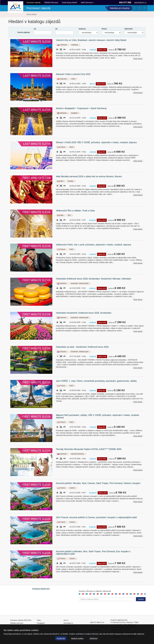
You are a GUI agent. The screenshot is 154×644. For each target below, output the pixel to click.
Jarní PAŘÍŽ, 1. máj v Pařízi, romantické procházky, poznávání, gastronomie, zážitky (96, 381)
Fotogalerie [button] (145, 8)
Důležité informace (51, 3)
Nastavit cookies (77, 638)
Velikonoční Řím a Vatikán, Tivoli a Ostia (75, 211)
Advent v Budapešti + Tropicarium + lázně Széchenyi (81, 108)
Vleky (39, 620)
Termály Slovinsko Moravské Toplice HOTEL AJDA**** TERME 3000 (89, 449)
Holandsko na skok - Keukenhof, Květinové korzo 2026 (82, 347)
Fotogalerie (41, 623)
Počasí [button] (135, 8)
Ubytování (128, 29)
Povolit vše (61, 638)
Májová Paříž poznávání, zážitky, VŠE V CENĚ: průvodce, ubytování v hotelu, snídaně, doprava (98, 416)
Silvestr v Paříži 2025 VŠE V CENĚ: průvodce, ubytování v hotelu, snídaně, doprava (96, 142)
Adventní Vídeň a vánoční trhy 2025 (73, 74)
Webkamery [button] (140, 8)
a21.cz (66, 620)
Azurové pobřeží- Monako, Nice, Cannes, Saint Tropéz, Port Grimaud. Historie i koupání (98, 483)
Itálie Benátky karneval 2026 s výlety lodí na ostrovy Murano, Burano (89, 177)
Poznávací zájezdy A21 (41, 589)
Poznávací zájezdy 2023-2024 (21, 620)
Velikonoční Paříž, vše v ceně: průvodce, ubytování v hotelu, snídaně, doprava (93, 245)
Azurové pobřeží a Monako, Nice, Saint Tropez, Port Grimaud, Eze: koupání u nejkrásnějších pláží (93, 553)
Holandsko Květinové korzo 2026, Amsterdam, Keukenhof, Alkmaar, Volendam (93, 279)
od (35, 29)
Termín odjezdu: (24, 32)
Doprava (82, 29)
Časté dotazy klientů (70, 3)
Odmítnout (94, 638)
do (56, 29)
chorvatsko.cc (68, 623)
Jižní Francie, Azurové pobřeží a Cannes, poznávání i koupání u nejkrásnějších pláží (96, 517)
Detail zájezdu (138, 59)
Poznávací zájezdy (34, 3)
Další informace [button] (88, 3)
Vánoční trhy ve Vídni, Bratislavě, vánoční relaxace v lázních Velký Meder (91, 40)
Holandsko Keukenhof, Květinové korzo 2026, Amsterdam (84, 313)
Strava (104, 29)
